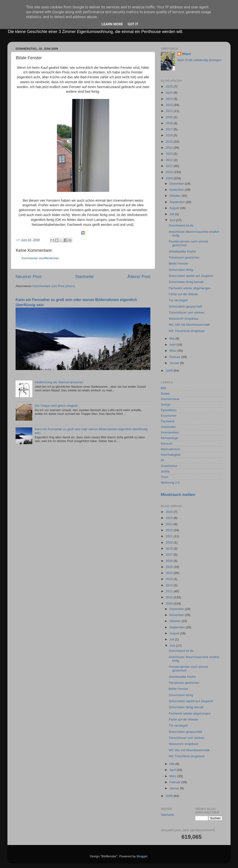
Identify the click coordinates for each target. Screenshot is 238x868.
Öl (162, 460)
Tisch (165, 477)
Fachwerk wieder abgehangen (190, 288)
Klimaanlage (169, 438)
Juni (173, 220)
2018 (170, 123)
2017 (170, 129)
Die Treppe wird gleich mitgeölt (56, 406)
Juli (172, 214)
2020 (170, 117)
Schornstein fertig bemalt (186, 282)
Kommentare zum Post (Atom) (54, 286)
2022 (170, 105)
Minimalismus (170, 449)
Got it (133, 24)
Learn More (112, 24)
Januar (175, 363)
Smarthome (169, 466)
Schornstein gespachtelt (185, 306)
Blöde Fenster (178, 264)
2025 (170, 87)
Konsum (167, 444)
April (173, 345)
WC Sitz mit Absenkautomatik (189, 325)
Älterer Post (139, 277)
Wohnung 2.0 (170, 483)
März (173, 351)
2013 (170, 154)
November (177, 190)
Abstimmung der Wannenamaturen (59, 382)
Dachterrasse (170, 399)
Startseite (84, 277)
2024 (170, 93)
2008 (170, 371)
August (175, 208)
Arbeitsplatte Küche (182, 251)
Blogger (142, 856)
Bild (164, 388)
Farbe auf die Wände (183, 294)
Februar (175, 357)
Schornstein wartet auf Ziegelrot (191, 276)
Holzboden (168, 427)
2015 (170, 142)
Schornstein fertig (181, 270)
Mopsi (187, 54)
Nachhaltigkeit (171, 455)
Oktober (175, 196)
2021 (170, 111)
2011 (170, 166)
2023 (170, 99)
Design (166, 405)
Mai (172, 339)
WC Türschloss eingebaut (187, 331)
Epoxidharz (169, 410)
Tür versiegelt (178, 300)
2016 (170, 135)
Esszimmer (169, 416)
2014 (170, 148)
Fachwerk (168, 421)
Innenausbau (170, 432)
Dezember (177, 184)
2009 (170, 178)
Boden (165, 394)
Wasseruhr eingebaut (184, 319)
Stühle (165, 471)
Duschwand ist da (181, 225)
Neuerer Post (28, 277)
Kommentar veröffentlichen (40, 258)
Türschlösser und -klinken (187, 313)
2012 (170, 160)
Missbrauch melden (178, 495)
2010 (170, 172)
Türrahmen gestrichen (184, 257)
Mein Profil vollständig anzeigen (199, 60)
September (178, 202)
